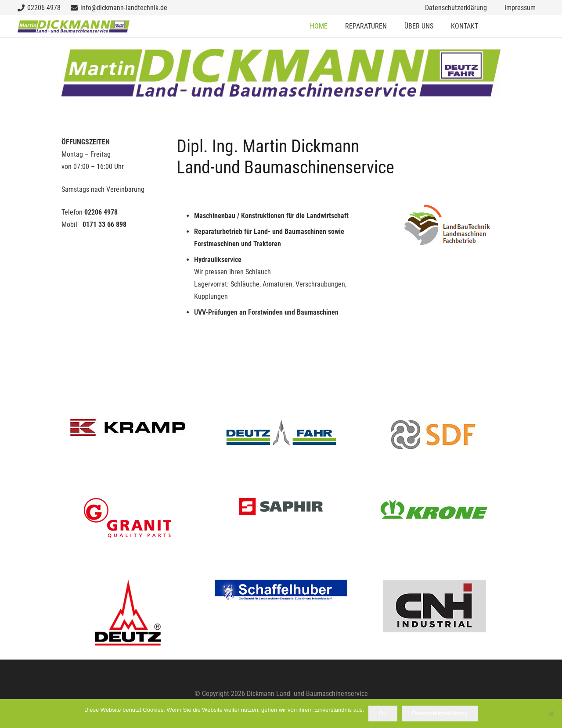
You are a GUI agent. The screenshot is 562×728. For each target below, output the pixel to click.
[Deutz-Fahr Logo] (281, 436)
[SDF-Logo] (434, 434)
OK (383, 713)
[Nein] (551, 714)
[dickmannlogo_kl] (74, 26)
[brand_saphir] (281, 506)
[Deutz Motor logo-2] (128, 613)
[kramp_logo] (128, 428)
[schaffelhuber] (281, 591)
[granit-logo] (128, 518)
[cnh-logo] (434, 606)
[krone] (434, 509)
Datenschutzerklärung (440, 713)
